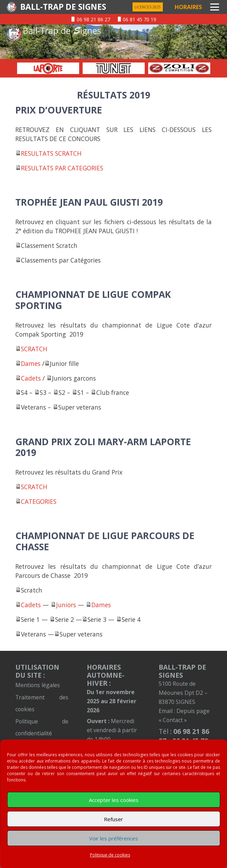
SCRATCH (34, 349)
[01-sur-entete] (113, 42)
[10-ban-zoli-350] (179, 68)
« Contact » (173, 720)
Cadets (31, 378)
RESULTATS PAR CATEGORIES (62, 168)
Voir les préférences (114, 838)
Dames (31, 363)
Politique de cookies (110, 855)
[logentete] (12, 7)
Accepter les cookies (114, 800)
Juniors (66, 605)
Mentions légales (38, 685)
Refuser (113, 819)
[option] (48, 68)
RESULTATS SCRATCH (51, 153)
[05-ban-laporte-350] (48, 68)
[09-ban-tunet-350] (114, 68)
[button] (215, 7)
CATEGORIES (39, 501)
